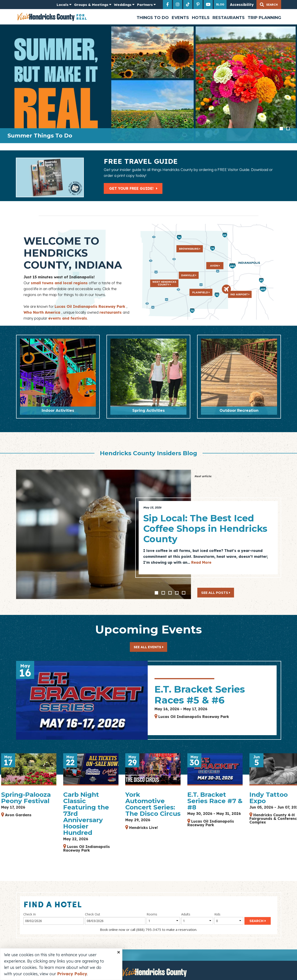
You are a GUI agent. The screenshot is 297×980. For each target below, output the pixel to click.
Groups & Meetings (91, 5)
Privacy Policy (72, 974)
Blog (220, 4)
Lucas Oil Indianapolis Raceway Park (91, 306)
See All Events (147, 647)
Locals (63, 5)
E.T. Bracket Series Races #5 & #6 (200, 695)
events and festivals (68, 318)
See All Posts (216, 593)
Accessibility (242, 5)
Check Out (93, 914)
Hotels (201, 18)
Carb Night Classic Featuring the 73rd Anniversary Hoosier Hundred (86, 814)
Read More (201, 562)
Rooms (152, 914)
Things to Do (153, 18)
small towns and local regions (60, 283)
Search (256, 921)
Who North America (42, 312)
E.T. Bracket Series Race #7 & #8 (215, 801)
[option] (148, 84)
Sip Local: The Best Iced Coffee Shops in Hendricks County (205, 529)
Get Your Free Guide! (133, 188)
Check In (30, 914)
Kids (217, 914)
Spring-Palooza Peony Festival (26, 798)
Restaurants (229, 18)
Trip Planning (264, 18)
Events (180, 18)
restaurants (111, 312)
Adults (186, 914)
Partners (145, 5)
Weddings (123, 5)
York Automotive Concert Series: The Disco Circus (153, 804)
